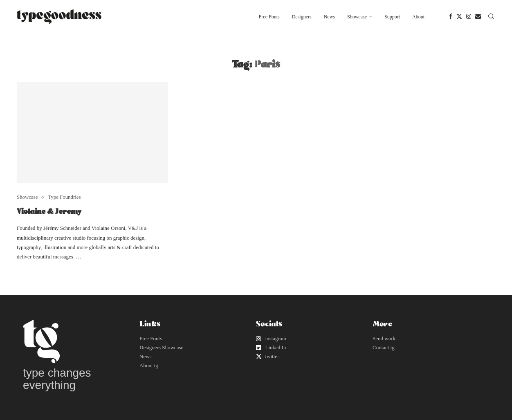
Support (392, 17)
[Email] (478, 17)
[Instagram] (469, 17)
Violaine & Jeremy (49, 211)
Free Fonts (269, 17)
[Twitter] (459, 17)
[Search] (491, 17)
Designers (302, 17)
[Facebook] (451, 17)
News (329, 17)
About (418, 17)
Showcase (357, 17)
